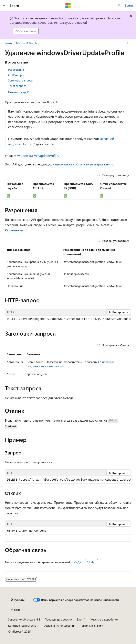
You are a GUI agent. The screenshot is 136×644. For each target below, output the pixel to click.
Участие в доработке (104, 619)
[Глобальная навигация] (4, 6)
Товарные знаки (91, 626)
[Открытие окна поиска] (119, 6)
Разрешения (16, 70)
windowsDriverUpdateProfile (38, 156)
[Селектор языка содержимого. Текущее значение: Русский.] (18, 600)
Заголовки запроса (20, 80)
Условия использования (60, 626)
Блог (80, 619)
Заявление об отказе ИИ (24, 619)
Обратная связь (26, 31)
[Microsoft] (68, 6)
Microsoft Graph (26, 43)
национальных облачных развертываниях (83, 164)
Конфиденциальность (22, 626)
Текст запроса (17, 86)
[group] (68, 319)
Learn (8, 43)
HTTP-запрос (17, 75)
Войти (129, 5)
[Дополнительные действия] (128, 43)
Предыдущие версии (58, 619)
